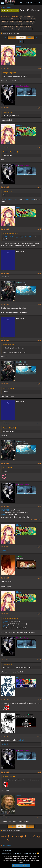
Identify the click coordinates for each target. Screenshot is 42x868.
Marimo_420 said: (8, 345)
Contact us (5, 853)
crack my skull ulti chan (26, 17)
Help (34, 853)
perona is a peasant (16, 21)
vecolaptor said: (8, 777)
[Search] (39, 3)
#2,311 (39, 463)
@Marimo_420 (28, 199)
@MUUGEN (6, 510)
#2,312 (39, 506)
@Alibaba (5, 515)
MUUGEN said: (8, 388)
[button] (3, 3)
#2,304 (39, 187)
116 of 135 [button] (21, 37)
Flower (19, 46)
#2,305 (39, 229)
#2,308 (39, 340)
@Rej (22, 740)
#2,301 (39, 68)
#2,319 (39, 772)
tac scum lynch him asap (24, 26)
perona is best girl (29, 21)
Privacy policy (27, 853)
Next (30, 37)
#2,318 (39, 736)
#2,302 (39, 108)
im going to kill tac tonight (28, 19)
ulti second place (17, 29)
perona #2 (5, 21)
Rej (4, 17)
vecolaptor (20, 677)
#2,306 (39, 273)
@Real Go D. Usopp (11, 199)
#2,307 (39, 304)
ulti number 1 (6, 29)
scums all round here (8, 26)
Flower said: (6, 112)
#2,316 (39, 660)
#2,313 (39, 547)
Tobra (19, 796)
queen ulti (30, 24)
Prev (12, 37)
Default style (6, 850)
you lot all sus (28, 29)
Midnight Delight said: (10, 73)
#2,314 (39, 578)
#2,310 (39, 423)
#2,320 (39, 818)
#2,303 (39, 147)
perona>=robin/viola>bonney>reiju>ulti (13, 24)
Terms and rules (15, 853)
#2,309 (39, 384)
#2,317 (39, 699)
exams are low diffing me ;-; (10, 19)
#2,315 (39, 614)
